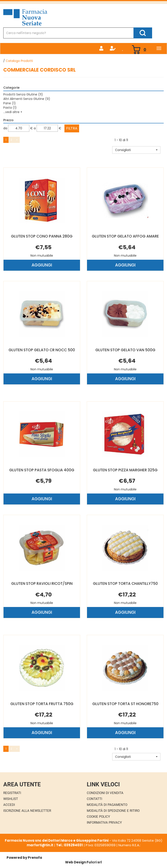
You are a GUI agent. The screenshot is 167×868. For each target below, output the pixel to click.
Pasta (10, 108)
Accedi (9, 805)
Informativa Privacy (104, 823)
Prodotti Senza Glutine (23, 94)
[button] (136, 150)
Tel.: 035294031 (69, 845)
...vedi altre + (13, 112)
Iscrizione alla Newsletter (27, 811)
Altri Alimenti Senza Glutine (27, 99)
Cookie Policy (98, 817)
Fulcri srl (94, 862)
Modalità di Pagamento (107, 805)
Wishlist (11, 799)
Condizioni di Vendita (105, 793)
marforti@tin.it (40, 845)
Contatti (94, 799)
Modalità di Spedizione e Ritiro (113, 811)
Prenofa (35, 858)
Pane (10, 103)
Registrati (12, 793)
